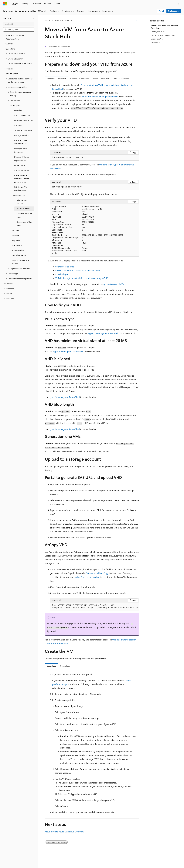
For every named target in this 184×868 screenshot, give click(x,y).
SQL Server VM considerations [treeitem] (21, 189)
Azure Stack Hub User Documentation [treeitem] (15, 37)
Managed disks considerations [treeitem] (21, 142)
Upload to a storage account (163, 35)
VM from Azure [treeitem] (23, 209)
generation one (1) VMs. (115, 284)
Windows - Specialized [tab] (56, 79)
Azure (48, 20)
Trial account (174, 11)
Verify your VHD (158, 32)
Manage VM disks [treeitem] (22, 135)
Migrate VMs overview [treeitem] (22, 202)
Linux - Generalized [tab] (121, 79)
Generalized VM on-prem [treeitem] (25, 224)
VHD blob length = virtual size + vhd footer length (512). (82, 278)
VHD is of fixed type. (65, 267)
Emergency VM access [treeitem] (24, 120)
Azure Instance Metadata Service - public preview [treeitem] (22, 179)
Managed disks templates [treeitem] (21, 150)
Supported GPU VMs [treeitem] (23, 130)
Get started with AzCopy (97, 573)
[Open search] (178, 4)
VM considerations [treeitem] (22, 115)
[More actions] (137, 21)
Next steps (155, 42)
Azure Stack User (62, 20)
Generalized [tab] (65, 666)
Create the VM (157, 39)
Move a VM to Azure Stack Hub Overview (64, 832)
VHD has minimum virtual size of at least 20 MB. (78, 270)
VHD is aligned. (62, 274)
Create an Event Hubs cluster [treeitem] (20, 64)
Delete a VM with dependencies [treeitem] (22, 159)
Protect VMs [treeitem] (20, 165)
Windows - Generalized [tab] (79, 79)
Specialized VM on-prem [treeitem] (25, 215)
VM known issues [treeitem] (22, 170)
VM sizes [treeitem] (18, 125)
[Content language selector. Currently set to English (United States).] (16, 863)
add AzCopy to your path (86, 577)
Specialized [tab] (51, 666)
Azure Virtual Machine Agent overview (100, 96)
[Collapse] (34, 18)
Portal (161, 11)
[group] (95, 607)
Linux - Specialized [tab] (101, 79)
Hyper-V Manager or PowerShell (103, 333)
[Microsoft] (5, 4)
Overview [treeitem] (18, 110)
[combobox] (19, 24)
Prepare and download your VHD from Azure (165, 27)
